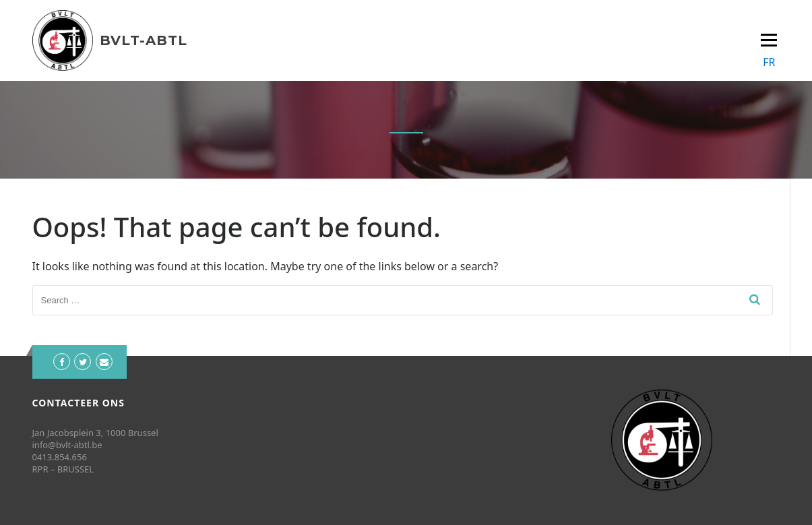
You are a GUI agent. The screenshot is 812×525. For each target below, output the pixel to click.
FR (769, 62)
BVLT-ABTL (144, 40)
